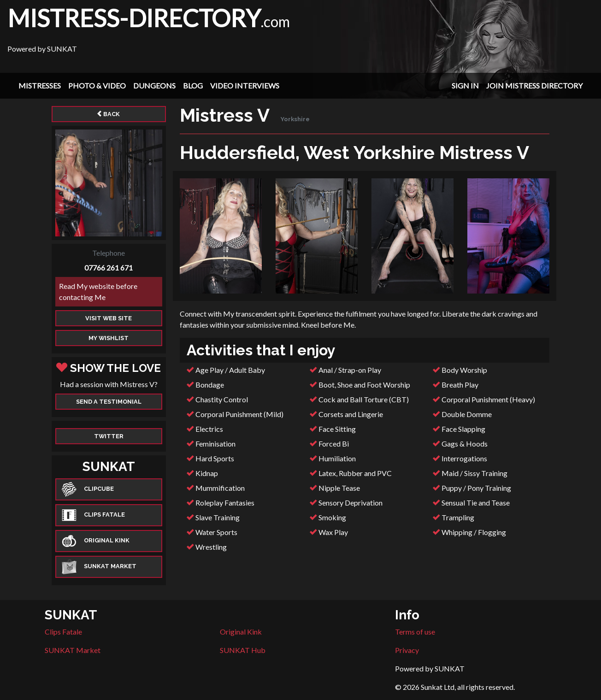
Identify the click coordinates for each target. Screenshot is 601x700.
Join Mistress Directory (534, 85)
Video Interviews (245, 85)
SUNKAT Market (73, 650)
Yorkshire (295, 119)
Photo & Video (97, 85)
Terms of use (415, 632)
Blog (193, 85)
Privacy (407, 650)
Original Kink (241, 632)
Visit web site (109, 318)
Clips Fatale (63, 632)
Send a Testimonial (109, 402)
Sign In (465, 85)
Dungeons (154, 85)
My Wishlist (109, 338)
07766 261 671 (109, 268)
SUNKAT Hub (243, 650)
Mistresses (40, 85)
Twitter (109, 436)
